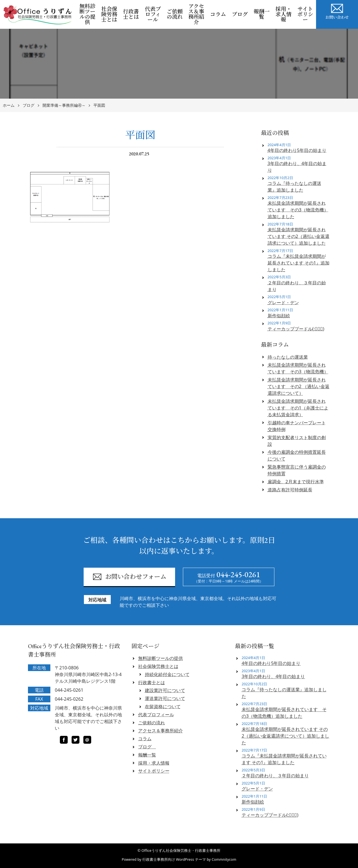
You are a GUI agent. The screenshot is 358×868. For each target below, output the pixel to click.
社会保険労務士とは (109, 14)
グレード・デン (283, 303)
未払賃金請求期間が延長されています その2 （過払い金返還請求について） (299, 386)
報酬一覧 (262, 14)
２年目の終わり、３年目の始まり (297, 286)
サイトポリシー (305, 14)
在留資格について (163, 707)
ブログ (241, 14)
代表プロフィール (153, 14)
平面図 (99, 105)
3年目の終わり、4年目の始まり (297, 167)
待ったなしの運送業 (288, 357)
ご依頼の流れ (175, 14)
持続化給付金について (167, 674)
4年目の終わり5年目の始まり (297, 150)
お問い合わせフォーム (129, 577)
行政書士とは (131, 14)
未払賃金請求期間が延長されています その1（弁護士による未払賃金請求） (298, 408)
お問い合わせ (337, 11)
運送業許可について (165, 698)
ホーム (9, 105)
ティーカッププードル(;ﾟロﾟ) (296, 329)
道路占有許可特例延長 (290, 490)
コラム (218, 14)
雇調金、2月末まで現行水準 (296, 482)
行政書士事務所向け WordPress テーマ (174, 859)
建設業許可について (165, 690)
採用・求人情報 (283, 14)
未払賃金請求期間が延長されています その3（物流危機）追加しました (298, 210)
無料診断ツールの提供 (87, 14)
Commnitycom (224, 859)
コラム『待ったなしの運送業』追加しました (295, 187)
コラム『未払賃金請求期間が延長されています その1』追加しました (299, 263)
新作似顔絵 (279, 316)
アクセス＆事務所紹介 (196, 14)
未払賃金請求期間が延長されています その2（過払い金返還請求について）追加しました (299, 236)
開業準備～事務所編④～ (64, 105)
